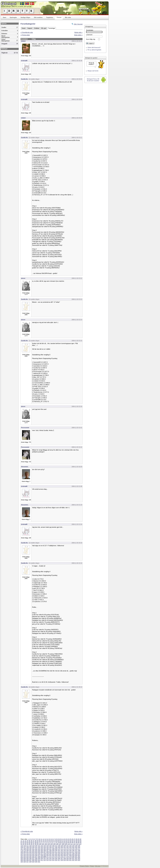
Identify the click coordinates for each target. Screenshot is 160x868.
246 (36, 855)
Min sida (68, 17)
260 (76, 855)
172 (65, 849)
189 (53, 850)
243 (27, 855)
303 (79, 858)
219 (79, 852)
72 (44, 842)
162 (36, 849)
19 (58, 839)
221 (25, 854)
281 (76, 857)
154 (73, 847)
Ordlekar (37, 28)
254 (59, 855)
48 (56, 841)
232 (56, 854)
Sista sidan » (78, 35)
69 (38, 842)
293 (50, 858)
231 (53, 854)
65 (29, 842)
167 (50, 849)
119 (33, 846)
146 (50, 847)
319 (65, 860)
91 (21, 844)
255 (62, 855)
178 (22, 850)
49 (58, 841)
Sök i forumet (78, 24)
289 (39, 858)
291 (45, 858)
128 (59, 846)
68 (36, 842)
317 (59, 860)
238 (73, 854)
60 (81, 841)
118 (30, 846)
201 (27, 852)
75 (50, 842)
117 (27, 846)
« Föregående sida (27, 32)
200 (25, 852)
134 (76, 846)
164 (42, 849)
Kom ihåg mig (91, 39)
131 (67, 846)
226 (39, 854)
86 (72, 842)
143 (42, 847)
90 (81, 842)
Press (92, 866)
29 (78, 839)
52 (64, 841)
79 (58, 842)
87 (74, 842)
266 (33, 857)
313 (47, 860)
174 (70, 849)
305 (25, 860)
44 (48, 841)
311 (42, 860)
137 (25, 847)
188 (50, 850)
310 (39, 860)
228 (45, 854)
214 (65, 852)
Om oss (98, 866)
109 (66, 844)
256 (65, 855)
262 (22, 857)
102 (46, 844)
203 (33, 852)
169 (56, 849)
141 (36, 847)
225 (36, 854)
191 (59, 850)
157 (22, 849)
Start (4, 17)
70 (40, 842)
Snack (24, 28)
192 (62, 850)
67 (34, 842)
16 (52, 839)
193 (65, 850)
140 (33, 847)
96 (32, 844)
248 (42, 855)
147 (53, 847)
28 (76, 839)
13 (46, 839)
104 (52, 844)
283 (22, 858)
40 (40, 841)
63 (25, 842)
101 (43, 844)
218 (76, 852)
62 (23, 842)
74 (48, 842)
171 (62, 849)
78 (56, 842)
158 (25, 849)
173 (67, 849)
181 (30, 850)
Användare (90, 30)
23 (66, 839)
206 (42, 852)
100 (40, 844)
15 (50, 839)
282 (79, 857)
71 (42, 842)
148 (56, 847)
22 (64, 839)
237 (70, 854)
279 (70, 857)
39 (38, 841)
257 (67, 855)
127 (56, 846)
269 (42, 857)
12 (44, 839)
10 (40, 839)
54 (68, 841)
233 (59, 854)
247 (39, 855)
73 (46, 842)
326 (25, 862)
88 (76, 842)
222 (27, 854)
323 (76, 860)
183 (36, 850)
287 (33, 858)
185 (42, 850)
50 (60, 841)
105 (54, 844)
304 (22, 860)
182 (33, 850)
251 (50, 855)
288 (36, 858)
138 (27, 847)
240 (79, 854)
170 (59, 849)
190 (56, 850)
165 (45, 849)
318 (62, 860)
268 (39, 857)
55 (70, 841)
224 (33, 854)
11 (42, 839)
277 (65, 857)
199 (22, 852)
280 (73, 857)
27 (74, 839)
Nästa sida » (78, 32)
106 (57, 844)
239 (76, 854)
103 (49, 844)
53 (66, 841)
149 (59, 847)
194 (67, 850)
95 (29, 844)
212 (59, 852)
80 (60, 842)
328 (30, 862)
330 (36, 862)
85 (70, 842)
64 (27, 842)
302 (76, 858)
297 (62, 858)
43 (46, 841)
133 (73, 846)
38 (36, 841)
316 (56, 860)
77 (54, 842)
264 (27, 857)
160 (30, 849)
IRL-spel (44, 28)
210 (53, 852)
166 (47, 849)
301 (73, 858)
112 (74, 844)
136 (22, 847)
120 (36, 846)
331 (39, 862)
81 (62, 842)
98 (36, 844)
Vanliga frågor (25, 17)
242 (25, 855)
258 (70, 855)
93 (25, 844)
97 (34, 844)
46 (52, 841)
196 (73, 850)
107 (60, 844)
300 (70, 858)
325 (22, 862)
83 (66, 842)
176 (76, 849)
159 (27, 849)
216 (70, 852)
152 (67, 847)
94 (27, 844)
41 (42, 841)
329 (33, 862)
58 (76, 841)
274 (56, 857)
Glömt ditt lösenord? (94, 47)
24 (68, 839)
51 (62, 841)
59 (79, 841)
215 (67, 852)
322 (73, 860)
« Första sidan (25, 35)
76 (52, 842)
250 (47, 855)
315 (53, 860)
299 (67, 858)
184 (39, 850)
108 (63, 844)
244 (30, 855)
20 (60, 839)
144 (45, 847)
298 (65, 858)
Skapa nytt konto (93, 71)
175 (73, 849)
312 (45, 860)
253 (56, 855)
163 (39, 849)
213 (62, 852)
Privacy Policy (84, 866)
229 (47, 854)
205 (39, 852)
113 (77, 844)
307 (30, 860)
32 (23, 841)
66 (32, 842)
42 (44, 841)
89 (79, 842)
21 (62, 839)
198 (79, 850)
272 (50, 857)
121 (39, 846)
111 (71, 844)
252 (53, 855)
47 (54, 841)
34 (27, 841)
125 (50, 846)
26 (72, 839)
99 (38, 844)
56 (72, 841)
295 (56, 858)
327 (27, 862)
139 (30, 847)
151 (65, 847)
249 (45, 855)
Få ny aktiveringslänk (94, 50)
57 (74, 841)
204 (36, 852)
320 (67, 860)
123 (45, 846)
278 (67, 857)
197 (76, 850)
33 (25, 841)
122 (42, 846)
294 (53, 858)
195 (70, 850)
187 (47, 850)
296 (59, 858)
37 (34, 841)
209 (50, 852)
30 (80, 839)
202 (30, 852)
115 (22, 846)
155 (76, 847)
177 (79, 849)
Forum (59, 17)
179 (25, 850)
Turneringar (52, 28)
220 (22, 854)
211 (56, 852)
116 (25, 846)
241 (22, 855)
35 (29, 841)
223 (30, 854)
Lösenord (89, 35)
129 (62, 846)
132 (70, 846)
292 (47, 858)
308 (33, 860)
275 (59, 857)
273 (53, 857)
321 (70, 860)
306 (27, 860)
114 (80, 844)
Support (30, 28)
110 (69, 844)
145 (47, 847)
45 (50, 841)
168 (53, 849)
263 (25, 857)
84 (68, 842)
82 (64, 842)
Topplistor (50, 17)
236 (67, 854)
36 (32, 841)
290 (42, 858)
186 (45, 850)
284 (25, 858)
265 (30, 857)
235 (65, 854)
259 (73, 855)
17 (54, 839)
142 (39, 847)
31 (21, 841)
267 (36, 857)
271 (47, 857)
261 (79, 855)
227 (42, 854)
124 (47, 846)
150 (62, 847)
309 (36, 860)
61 (21, 842)
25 (70, 839)
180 (27, 850)
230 (50, 854)
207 (45, 852)
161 (33, 849)
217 (73, 852)
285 (27, 858)
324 (79, 860)
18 (56, 839)
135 (79, 846)
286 (30, 858)
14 (48, 839)
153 (70, 847)
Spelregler (13, 17)
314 (50, 860)
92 (23, 844)
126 (53, 846)
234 (62, 854)
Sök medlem (38, 17)
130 (65, 846)
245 (33, 855)
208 (47, 852)
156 (79, 847)
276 (62, 857)
